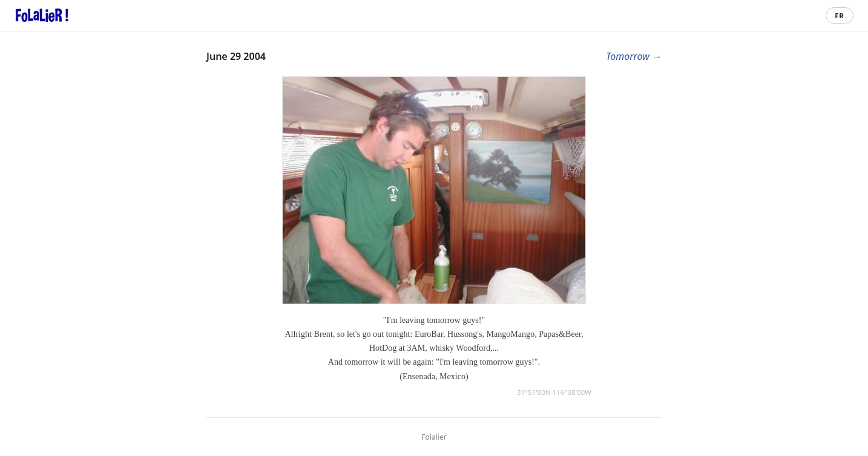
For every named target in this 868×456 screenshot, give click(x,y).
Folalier (434, 437)
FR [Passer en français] (839, 15)
